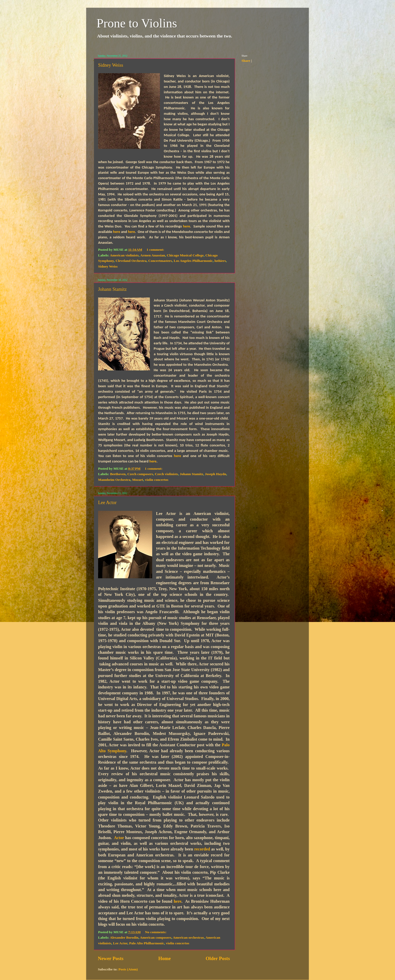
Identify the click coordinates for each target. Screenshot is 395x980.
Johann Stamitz (112, 289)
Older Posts (218, 958)
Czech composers (140, 474)
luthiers (220, 261)
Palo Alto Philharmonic (147, 943)
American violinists (124, 255)
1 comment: (156, 250)
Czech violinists (166, 474)
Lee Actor (107, 503)
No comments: (156, 932)
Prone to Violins (137, 23)
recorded (202, 849)
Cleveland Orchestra (131, 261)
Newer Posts (111, 958)
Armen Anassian (153, 255)
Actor (119, 838)
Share (246, 61)
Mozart (138, 480)
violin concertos (157, 480)
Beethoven (118, 474)
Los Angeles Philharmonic (193, 261)
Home (164, 958)
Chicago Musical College (185, 255)
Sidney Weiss (111, 65)
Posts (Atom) (128, 969)
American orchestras (188, 937)
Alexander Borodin (124, 937)
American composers (156, 937)
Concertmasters (160, 261)
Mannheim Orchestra (114, 480)
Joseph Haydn (216, 474)
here (187, 226)
